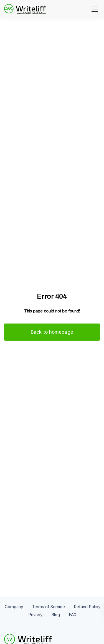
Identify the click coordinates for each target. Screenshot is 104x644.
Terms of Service (48, 607)
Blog (56, 615)
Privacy (35, 615)
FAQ (73, 615)
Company (14, 607)
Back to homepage (52, 332)
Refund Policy (87, 607)
